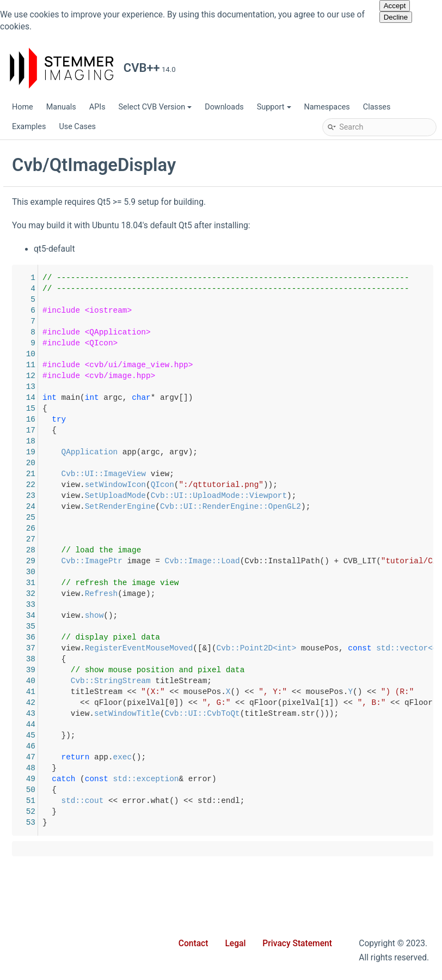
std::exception (306, 779)
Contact (194, 944)
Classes (377, 107)
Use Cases (77, 127)
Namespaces (327, 107)
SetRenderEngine (280, 507)
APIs (97, 107)
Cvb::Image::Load (363, 561)
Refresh (261, 594)
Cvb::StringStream (271, 681)
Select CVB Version (155, 107)
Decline (396, 17)
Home (23, 107)
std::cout (243, 801)
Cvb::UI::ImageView (264, 474)
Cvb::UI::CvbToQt (363, 714)
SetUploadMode (275, 496)
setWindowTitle (287, 714)
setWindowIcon (275, 485)
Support (274, 107)
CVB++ (23, 151)
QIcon (323, 485)
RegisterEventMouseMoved (299, 648)
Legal (235, 944)
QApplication (250, 452)
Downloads (224, 107)
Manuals (61, 107)
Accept (395, 6)
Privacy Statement (297, 944)
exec (283, 757)
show (254, 616)
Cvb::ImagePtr (252, 561)
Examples (29, 127)
